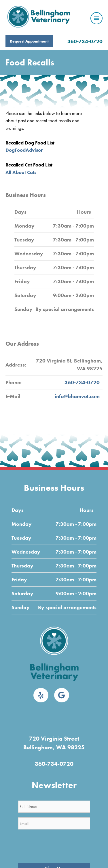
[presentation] (62, 845)
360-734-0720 (85, 41)
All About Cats (21, 172)
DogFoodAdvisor (24, 150)
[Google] (62, 695)
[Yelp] (41, 695)
